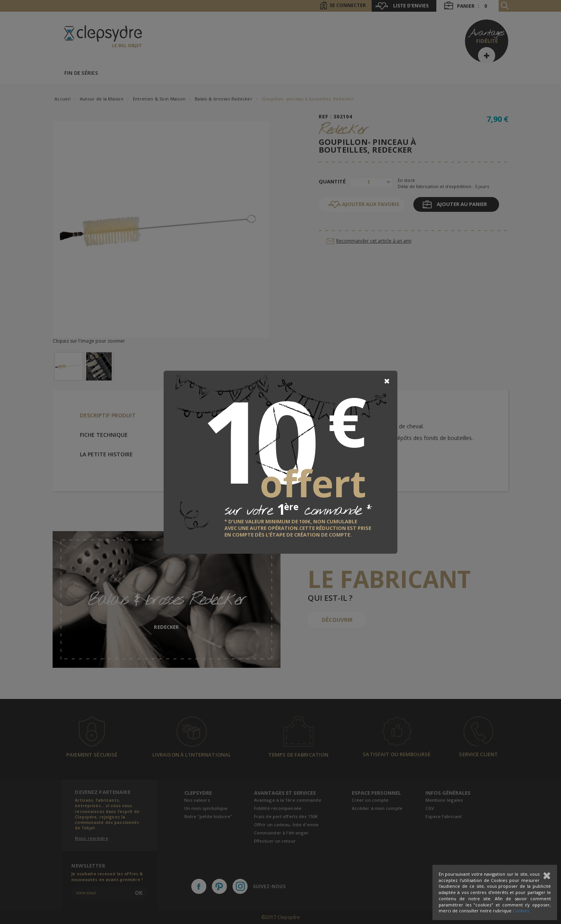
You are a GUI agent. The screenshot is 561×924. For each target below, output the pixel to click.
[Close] (387, 381)
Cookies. (521, 911)
